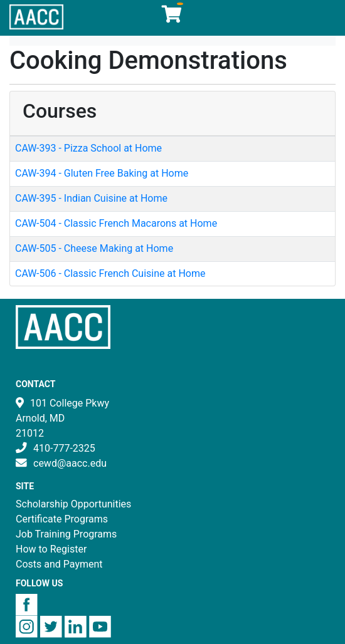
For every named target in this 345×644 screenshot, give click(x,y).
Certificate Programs (62, 519)
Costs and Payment (59, 564)
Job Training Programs (66, 534)
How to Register (51, 549)
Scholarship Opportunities (73, 504)
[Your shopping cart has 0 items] (172, 17)
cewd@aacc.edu (70, 463)
